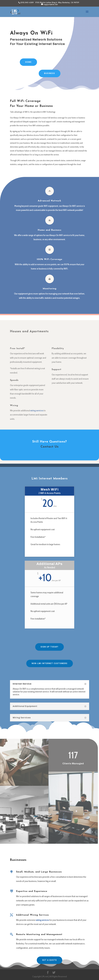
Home (28, 62)
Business (50, 73)
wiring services (43, 920)
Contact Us (50, 447)
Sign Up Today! (50, 647)
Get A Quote (50, 960)
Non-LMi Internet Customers (50, 663)
